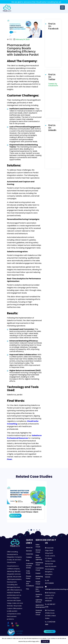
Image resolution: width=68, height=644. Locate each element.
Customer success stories (30, 566)
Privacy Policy (29, 577)
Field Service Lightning (39, 557)
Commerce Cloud (40, 569)
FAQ (27, 589)
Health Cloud (38, 583)
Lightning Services (39, 601)
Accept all (45, 641)
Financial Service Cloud (39, 612)
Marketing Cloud (39, 577)
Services (29, 551)
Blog (28, 560)
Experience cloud (39, 564)
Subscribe (50, 631)
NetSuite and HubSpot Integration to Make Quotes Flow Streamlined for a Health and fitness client (25, 509)
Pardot (38, 573)
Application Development (40, 606)
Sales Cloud (38, 546)
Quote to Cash (39, 596)
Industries (29, 554)
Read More (15, 516)
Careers (29, 557)
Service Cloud (38, 551)
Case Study (28, 572)
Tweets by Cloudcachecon (55, 85)
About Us (29, 548)
